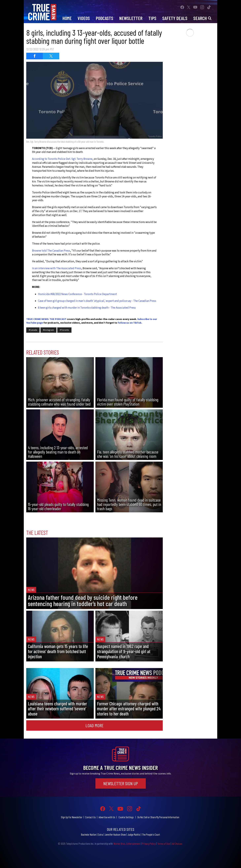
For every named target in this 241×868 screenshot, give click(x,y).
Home (67, 18)
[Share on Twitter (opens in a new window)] (51, 56)
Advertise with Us (107, 817)
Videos (84, 18)
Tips (152, 18)
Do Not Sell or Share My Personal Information (158, 817)
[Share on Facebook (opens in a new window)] (34, 56)
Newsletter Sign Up (121, 783)
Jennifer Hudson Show (115, 834)
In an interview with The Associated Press (57, 268)
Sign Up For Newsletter (72, 817)
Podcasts (104, 18)
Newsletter (131, 18)
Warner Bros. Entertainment (127, 844)
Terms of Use (164, 844)
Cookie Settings (126, 817)
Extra (101, 834)
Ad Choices (177, 844)
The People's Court (151, 834)
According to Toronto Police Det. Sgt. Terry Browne (62, 159)
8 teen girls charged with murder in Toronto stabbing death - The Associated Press (87, 308)
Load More (95, 725)
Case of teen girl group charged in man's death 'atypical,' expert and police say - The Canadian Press (97, 301)
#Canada (33, 330)
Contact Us (90, 817)
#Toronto (64, 330)
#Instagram (48, 330)
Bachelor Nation (89, 834)
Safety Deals (175, 18)
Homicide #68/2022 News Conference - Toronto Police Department (77, 294)
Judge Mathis (134, 834)
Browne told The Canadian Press (51, 251)
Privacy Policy (149, 844)
